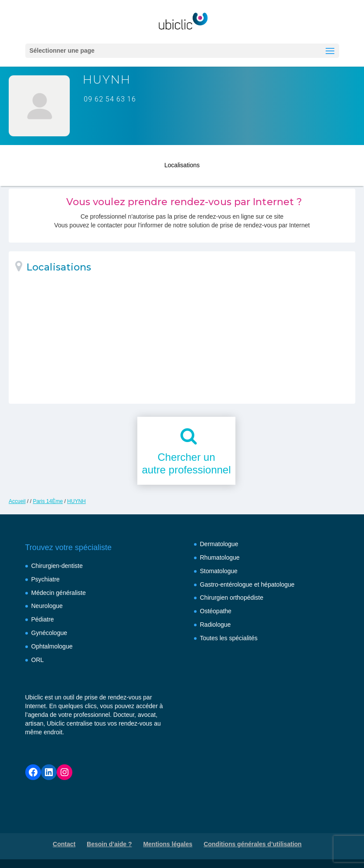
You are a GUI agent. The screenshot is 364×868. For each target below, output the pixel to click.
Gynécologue (49, 633)
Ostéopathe (216, 611)
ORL (38, 660)
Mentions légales (168, 844)
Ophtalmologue (52, 646)
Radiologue (216, 625)
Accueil (17, 501)
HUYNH (77, 501)
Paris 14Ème (48, 501)
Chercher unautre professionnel (186, 463)
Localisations (182, 162)
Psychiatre (46, 579)
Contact (64, 844)
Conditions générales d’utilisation (253, 844)
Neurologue (47, 606)
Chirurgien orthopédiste (232, 598)
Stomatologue (219, 571)
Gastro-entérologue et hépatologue (247, 584)
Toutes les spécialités (229, 638)
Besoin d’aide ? (109, 844)
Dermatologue (219, 544)
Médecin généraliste (59, 593)
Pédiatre (43, 619)
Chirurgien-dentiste (57, 566)
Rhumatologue (220, 557)
